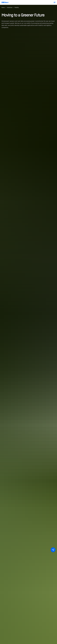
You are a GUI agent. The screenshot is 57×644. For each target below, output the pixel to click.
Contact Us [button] (54, 550)
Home (3, 8)
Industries (10, 8)
